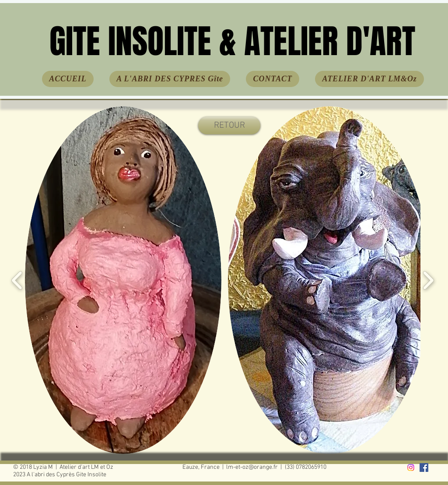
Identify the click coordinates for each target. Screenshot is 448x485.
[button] (123, 280)
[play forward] (428, 280)
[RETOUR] (229, 126)
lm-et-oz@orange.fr (252, 467)
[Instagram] (411, 468)
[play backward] (17, 280)
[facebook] (424, 468)
